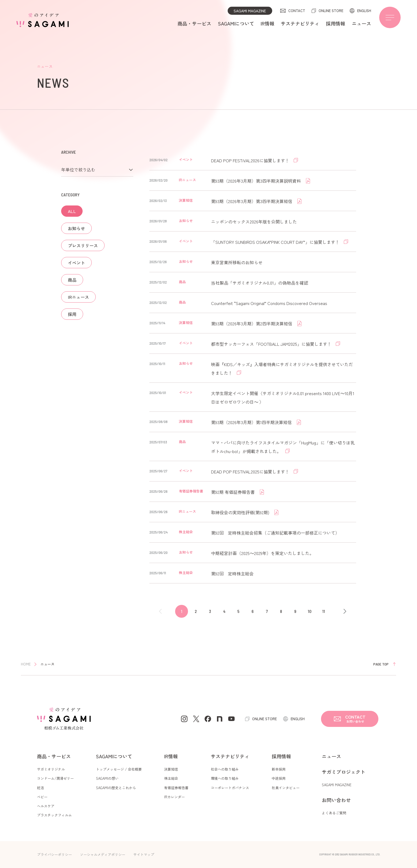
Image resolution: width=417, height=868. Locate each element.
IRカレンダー (174, 797)
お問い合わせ (336, 800)
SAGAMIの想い (107, 778)
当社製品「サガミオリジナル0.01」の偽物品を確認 (260, 283)
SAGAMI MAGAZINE (250, 11)
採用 (72, 314)
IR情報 (267, 23)
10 (310, 611)
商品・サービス (194, 23)
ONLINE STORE (331, 11)
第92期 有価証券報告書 (233, 492)
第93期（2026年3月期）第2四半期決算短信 (252, 323)
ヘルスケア (46, 806)
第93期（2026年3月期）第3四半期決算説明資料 (257, 181)
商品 (72, 280)
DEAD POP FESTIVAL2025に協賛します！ (251, 472)
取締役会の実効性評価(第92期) (241, 512)
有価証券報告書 (176, 788)
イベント (76, 263)
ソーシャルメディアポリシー (103, 854)
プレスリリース (83, 245)
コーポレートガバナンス (230, 788)
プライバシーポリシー (54, 854)
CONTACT (297, 11)
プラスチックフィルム (54, 815)
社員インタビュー (286, 788)
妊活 (40, 788)
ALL (72, 211)
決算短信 (171, 769)
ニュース (361, 23)
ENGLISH (364, 11)
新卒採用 (279, 769)
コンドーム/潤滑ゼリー (55, 778)
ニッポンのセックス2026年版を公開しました (254, 222)
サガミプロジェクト (344, 772)
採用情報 (335, 23)
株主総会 (171, 778)
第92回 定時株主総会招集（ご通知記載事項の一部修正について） (275, 533)
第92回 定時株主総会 (232, 573)
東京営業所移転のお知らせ (237, 262)
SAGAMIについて (236, 23)
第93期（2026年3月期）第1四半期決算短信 (252, 422)
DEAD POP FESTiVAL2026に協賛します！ (251, 160)
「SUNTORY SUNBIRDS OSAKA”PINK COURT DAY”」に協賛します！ (276, 242)
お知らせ (76, 228)
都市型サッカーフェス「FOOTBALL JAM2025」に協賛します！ (272, 344)
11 (324, 611)
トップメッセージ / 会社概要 (119, 769)
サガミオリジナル (51, 769)
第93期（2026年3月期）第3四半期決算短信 (252, 201)
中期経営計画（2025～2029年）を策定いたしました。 (262, 553)
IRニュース (78, 297)
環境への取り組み (225, 778)
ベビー (42, 797)
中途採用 (279, 778)
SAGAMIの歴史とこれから (116, 788)
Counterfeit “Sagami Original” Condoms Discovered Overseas (269, 303)
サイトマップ (144, 854)
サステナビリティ (300, 23)
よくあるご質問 (334, 813)
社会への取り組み (225, 769)
